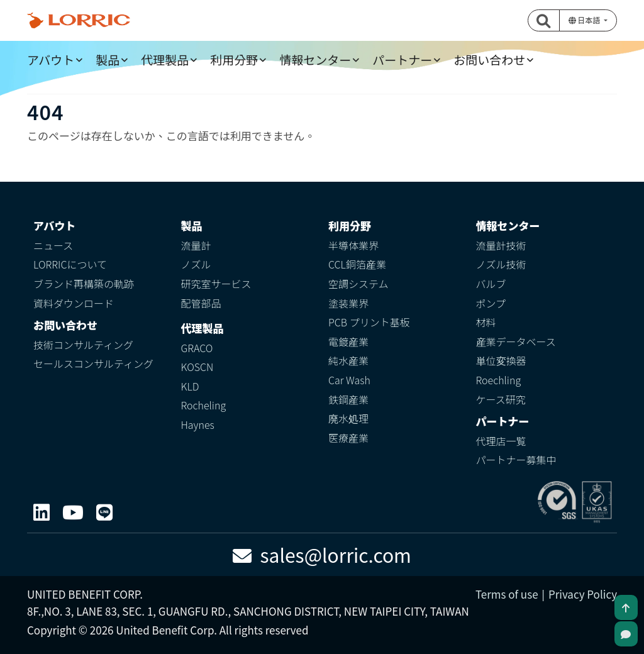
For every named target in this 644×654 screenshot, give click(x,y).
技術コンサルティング (83, 345)
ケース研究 (501, 399)
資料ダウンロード (74, 303)
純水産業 (348, 360)
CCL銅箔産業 (357, 264)
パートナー (402, 59)
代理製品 (165, 59)
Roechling (499, 380)
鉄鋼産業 (348, 399)
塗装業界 (348, 303)
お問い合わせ (489, 59)
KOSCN (197, 367)
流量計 (196, 245)
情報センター (315, 59)
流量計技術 (501, 245)
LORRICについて (70, 264)
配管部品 (201, 303)
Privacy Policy (583, 594)
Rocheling (204, 405)
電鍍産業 (348, 341)
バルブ (491, 284)
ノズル (196, 264)
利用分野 (234, 59)
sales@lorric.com (322, 555)
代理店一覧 (501, 441)
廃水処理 (348, 418)
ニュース (53, 245)
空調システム (358, 284)
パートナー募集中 (516, 460)
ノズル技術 (501, 264)
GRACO (197, 348)
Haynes (198, 424)
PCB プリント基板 (369, 322)
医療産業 (348, 438)
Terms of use (507, 594)
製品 (108, 59)
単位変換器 (501, 360)
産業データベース (516, 341)
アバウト (51, 59)
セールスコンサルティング (93, 363)
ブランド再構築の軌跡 (84, 284)
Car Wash (349, 380)
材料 (486, 322)
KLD (190, 386)
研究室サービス (216, 284)
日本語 (585, 20)
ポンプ (491, 303)
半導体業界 (353, 245)
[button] (544, 20)
